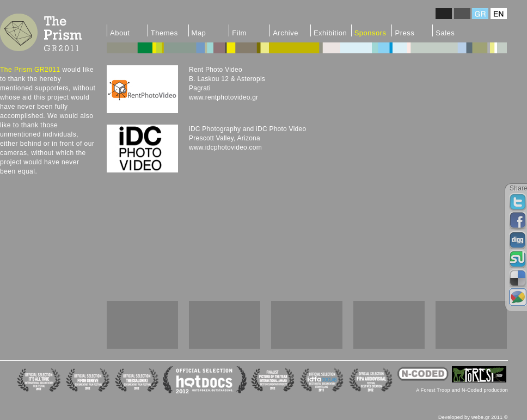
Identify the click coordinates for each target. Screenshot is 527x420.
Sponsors (370, 33)
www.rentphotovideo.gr (223, 97)
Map (199, 33)
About (120, 33)
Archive (286, 33)
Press (405, 33)
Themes (164, 33)
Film (239, 33)
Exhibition (330, 33)
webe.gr (481, 417)
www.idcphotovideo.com (225, 147)
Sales (445, 33)
